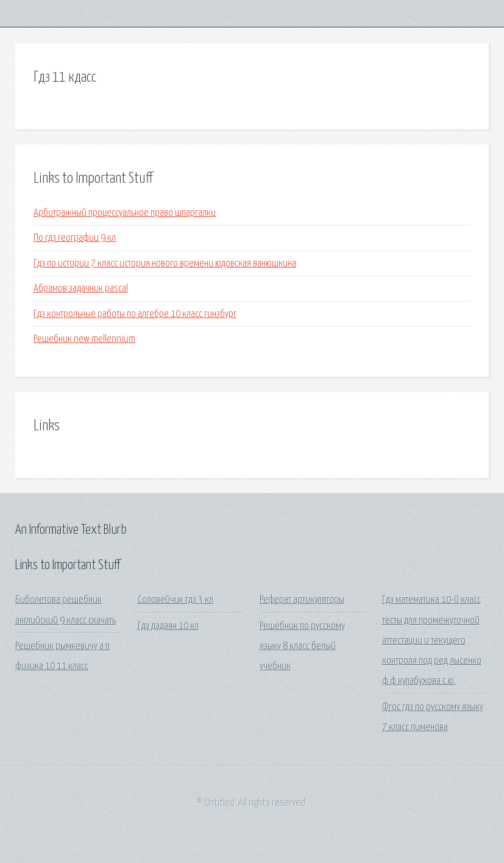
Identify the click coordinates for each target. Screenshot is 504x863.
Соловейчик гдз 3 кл (176, 600)
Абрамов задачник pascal (81, 289)
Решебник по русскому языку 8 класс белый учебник (302, 647)
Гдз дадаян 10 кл (168, 626)
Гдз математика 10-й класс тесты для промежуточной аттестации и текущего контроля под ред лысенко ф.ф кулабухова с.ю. (432, 641)
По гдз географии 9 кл (75, 238)
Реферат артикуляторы (302, 600)
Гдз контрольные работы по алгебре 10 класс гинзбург (135, 314)
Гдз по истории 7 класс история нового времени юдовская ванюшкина (165, 264)
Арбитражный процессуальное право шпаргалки (125, 213)
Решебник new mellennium (84, 339)
